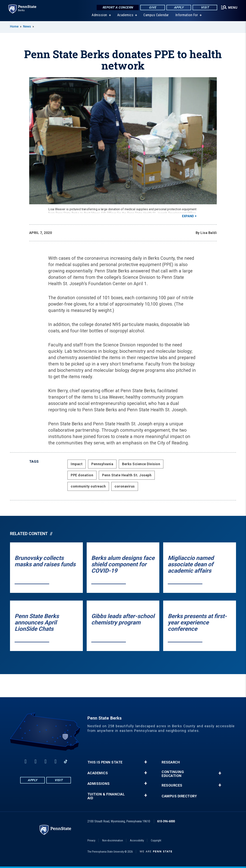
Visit (204, 8)
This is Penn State (105, 762)
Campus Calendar (155, 15)
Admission (99, 15)
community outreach (88, 486)
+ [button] (146, 762)
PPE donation (82, 475)
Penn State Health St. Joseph (127, 475)
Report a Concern (116, 8)
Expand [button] (188, 216)
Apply (177, 8)
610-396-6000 (166, 821)
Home (14, 26)
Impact (77, 464)
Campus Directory (179, 796)
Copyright (156, 840)
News (27, 26)
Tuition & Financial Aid (106, 796)
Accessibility (137, 840)
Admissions (99, 784)
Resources (172, 785)
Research (171, 762)
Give (151, 8)
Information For (186, 15)
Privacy (91, 840)
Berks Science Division (141, 464)
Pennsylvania (102, 464)
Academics (125, 15)
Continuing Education (173, 774)
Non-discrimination (113, 840)
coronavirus (125, 486)
